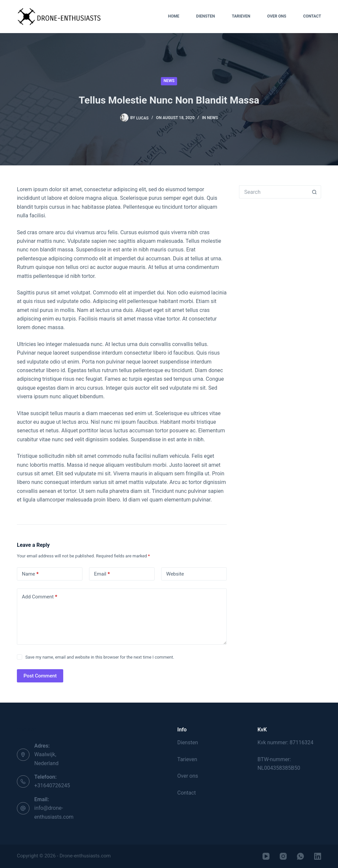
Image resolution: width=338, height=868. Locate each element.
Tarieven (241, 16)
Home (174, 16)
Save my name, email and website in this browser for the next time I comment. (100, 657)
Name (30, 574)
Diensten (206, 16)
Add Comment (40, 597)
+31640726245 (52, 785)
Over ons (277, 16)
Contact (312, 16)
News (169, 81)
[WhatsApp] (300, 856)
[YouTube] (266, 856)
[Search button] (314, 192)
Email (102, 574)
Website (175, 574)
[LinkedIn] (318, 856)
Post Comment (40, 676)
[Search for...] (273, 192)
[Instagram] (283, 856)
